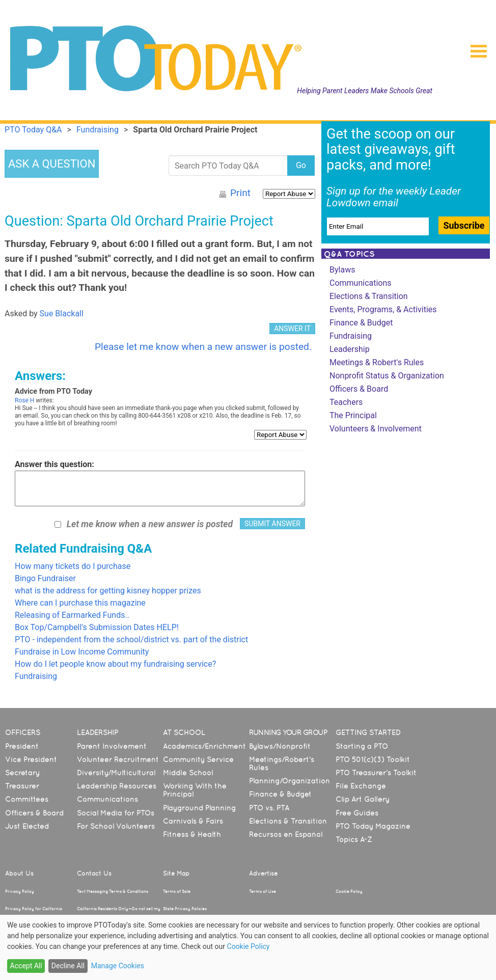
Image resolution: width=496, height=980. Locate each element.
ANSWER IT (292, 329)
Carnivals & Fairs (193, 821)
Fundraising (36, 676)
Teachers (346, 402)
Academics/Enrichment (204, 746)
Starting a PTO (362, 746)
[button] (475, 48)
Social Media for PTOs (116, 813)
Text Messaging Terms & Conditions (113, 891)
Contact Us (94, 874)
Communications (361, 283)
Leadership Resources (117, 786)
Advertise (263, 874)
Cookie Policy (349, 891)
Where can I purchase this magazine (80, 603)
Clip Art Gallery (363, 799)
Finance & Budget (361, 323)
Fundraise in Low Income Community (82, 652)
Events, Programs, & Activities (383, 309)
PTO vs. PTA (269, 808)
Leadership (350, 349)
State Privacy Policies (185, 909)
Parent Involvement (112, 746)
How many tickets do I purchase (73, 566)
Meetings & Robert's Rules (377, 362)
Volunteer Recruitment (118, 759)
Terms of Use (263, 891)
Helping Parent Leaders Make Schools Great (365, 91)
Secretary (22, 773)
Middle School (188, 773)
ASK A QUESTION (52, 164)
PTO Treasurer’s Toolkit (376, 773)
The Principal (353, 415)
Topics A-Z (354, 839)
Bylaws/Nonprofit (280, 746)
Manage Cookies (118, 966)
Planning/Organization (290, 781)
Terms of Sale (177, 891)
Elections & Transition (369, 296)
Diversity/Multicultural (116, 773)
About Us (19, 874)
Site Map (176, 874)
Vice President (31, 759)
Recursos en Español (286, 834)
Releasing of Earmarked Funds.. (72, 615)
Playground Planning (199, 808)
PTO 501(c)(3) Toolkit (373, 759)
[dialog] (248, 947)
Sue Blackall (62, 314)
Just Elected (27, 826)
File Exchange (361, 786)
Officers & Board (359, 389)
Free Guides (357, 813)
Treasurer (22, 786)
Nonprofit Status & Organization (387, 376)
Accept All (26, 966)
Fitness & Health (192, 834)
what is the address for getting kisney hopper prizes (108, 591)
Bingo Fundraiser (45, 578)
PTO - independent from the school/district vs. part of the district (131, 639)
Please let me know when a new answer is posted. (203, 347)
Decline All (68, 966)
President (22, 746)
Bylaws (342, 270)
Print (240, 193)
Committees (27, 799)
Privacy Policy (20, 891)
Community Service (198, 759)
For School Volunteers (116, 826)
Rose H (24, 400)
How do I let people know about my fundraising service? (115, 664)
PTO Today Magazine (373, 826)
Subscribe (464, 225)
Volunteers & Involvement (376, 429)
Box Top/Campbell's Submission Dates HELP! (97, 627)
